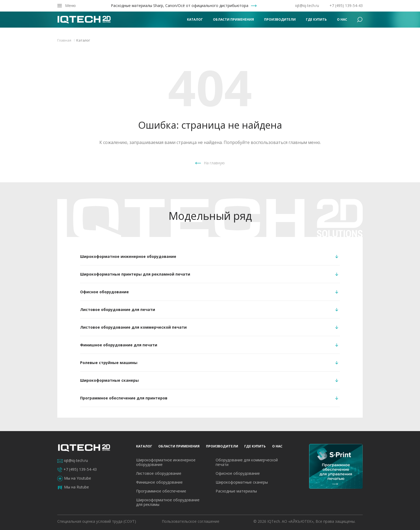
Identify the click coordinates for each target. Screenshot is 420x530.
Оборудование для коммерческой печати (247, 462)
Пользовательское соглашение (191, 521)
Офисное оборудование (238, 473)
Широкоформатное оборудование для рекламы (168, 502)
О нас (342, 19)
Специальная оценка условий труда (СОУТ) (97, 521)
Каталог (195, 19)
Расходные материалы (236, 491)
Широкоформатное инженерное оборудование (166, 462)
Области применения (233, 19)
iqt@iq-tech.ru (307, 5)
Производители (280, 19)
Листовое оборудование (159, 473)
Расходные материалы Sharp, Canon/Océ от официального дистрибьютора (180, 6)
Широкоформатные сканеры (242, 482)
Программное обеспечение (161, 491)
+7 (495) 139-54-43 (346, 5)
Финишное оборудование (159, 482)
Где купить (316, 19)
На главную (214, 163)
